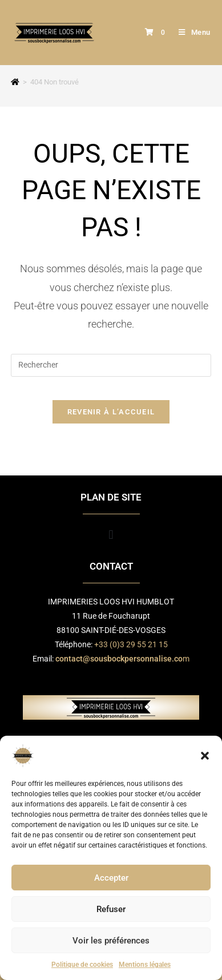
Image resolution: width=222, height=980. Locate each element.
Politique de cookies (82, 965)
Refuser (111, 909)
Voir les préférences (111, 941)
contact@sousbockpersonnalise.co (119, 659)
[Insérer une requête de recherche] (111, 365)
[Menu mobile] (190, 32)
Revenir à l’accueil (111, 412)
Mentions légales (145, 965)
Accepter (111, 878)
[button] (205, 756)
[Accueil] (15, 82)
